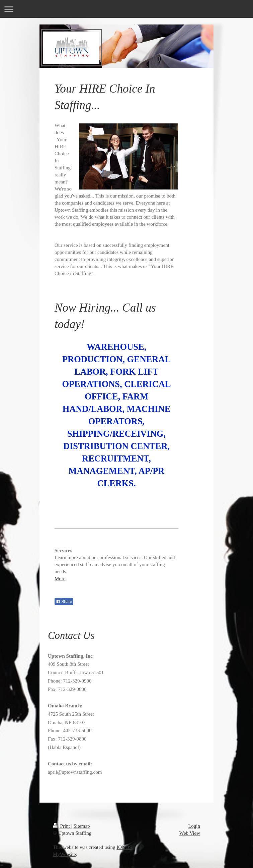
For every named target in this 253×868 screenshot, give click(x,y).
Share (64, 602)
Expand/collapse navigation (126, 9)
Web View (190, 833)
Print (62, 826)
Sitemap (81, 826)
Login (194, 826)
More (60, 579)
